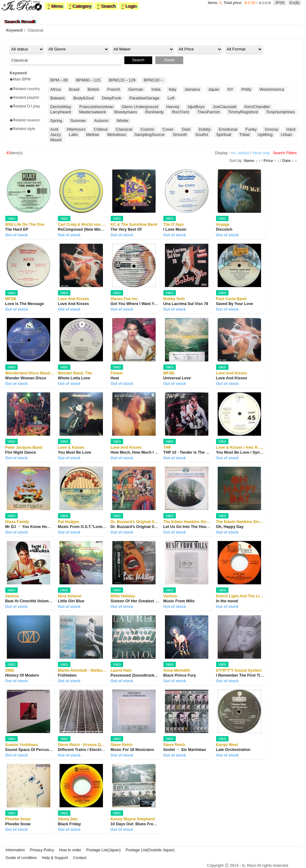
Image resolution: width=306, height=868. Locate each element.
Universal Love (177, 378)
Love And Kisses (73, 304)
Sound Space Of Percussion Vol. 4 (37, 750)
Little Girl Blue (71, 601)
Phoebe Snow (18, 824)
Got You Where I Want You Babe (140, 304)
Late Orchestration (233, 750)
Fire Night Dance (21, 452)
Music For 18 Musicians (132, 750)
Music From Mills (179, 601)
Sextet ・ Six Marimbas (185, 750)
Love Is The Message (25, 304)
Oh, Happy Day (230, 527)
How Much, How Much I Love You (141, 452)
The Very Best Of (126, 229)
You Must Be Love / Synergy (242, 452)
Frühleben (67, 675)
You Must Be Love (75, 452)
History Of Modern (22, 675)
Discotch (224, 229)
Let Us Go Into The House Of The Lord (199, 527)
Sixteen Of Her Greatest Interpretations (146, 601)
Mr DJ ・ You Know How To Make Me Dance (45, 527)
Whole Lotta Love (74, 378)
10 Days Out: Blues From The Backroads (148, 824)
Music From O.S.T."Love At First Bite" (93, 527)
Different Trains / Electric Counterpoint (93, 750)
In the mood (227, 601)
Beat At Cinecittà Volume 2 (30, 601)
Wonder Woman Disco (26, 378)
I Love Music (175, 229)
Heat (115, 378)
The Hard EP (17, 229)
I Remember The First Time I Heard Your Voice (258, 675)
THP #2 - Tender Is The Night (190, 452)
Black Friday (69, 824)
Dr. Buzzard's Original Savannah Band (146, 527)
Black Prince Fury (180, 675)
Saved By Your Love (235, 304)
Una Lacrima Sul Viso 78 (186, 304)
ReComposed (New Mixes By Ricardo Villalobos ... (104, 229)
